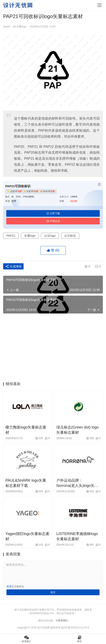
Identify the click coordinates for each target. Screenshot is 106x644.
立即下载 (53, 213)
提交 (53, 592)
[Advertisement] (53, 349)
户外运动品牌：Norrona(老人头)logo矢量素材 (77, 483)
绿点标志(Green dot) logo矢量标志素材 (78, 430)
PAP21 (11, 236)
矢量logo (21, 27)
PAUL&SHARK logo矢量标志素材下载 (26, 483)
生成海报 (13, 266)
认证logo (50, 236)
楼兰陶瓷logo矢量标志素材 (26, 430)
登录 (9, 586)
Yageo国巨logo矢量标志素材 (27, 536)
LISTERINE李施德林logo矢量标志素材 (77, 536)
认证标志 (70, 236)
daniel (6, 27)
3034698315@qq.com (42, 613)
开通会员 (53, 221)
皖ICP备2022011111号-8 (75, 628)
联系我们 (63, 621)
